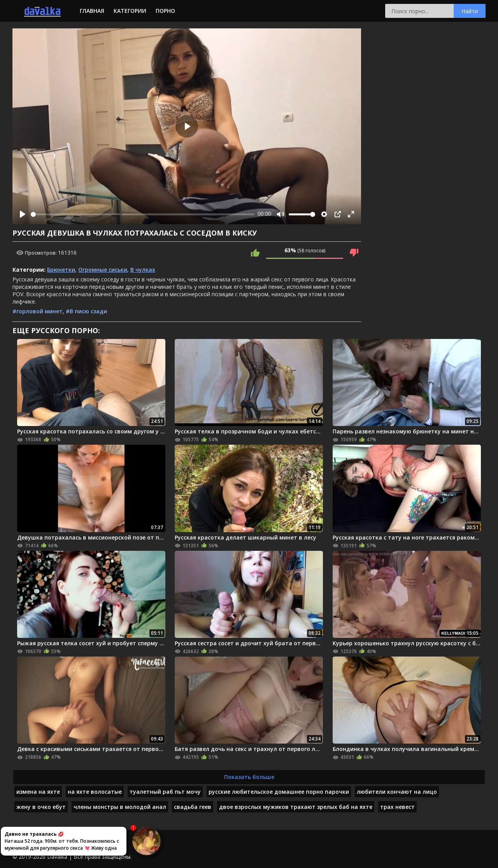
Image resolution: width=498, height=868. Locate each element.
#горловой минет (38, 311)
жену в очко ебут (41, 807)
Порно (165, 11)
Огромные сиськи (103, 270)
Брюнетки (61, 270)
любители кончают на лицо (397, 792)
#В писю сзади (86, 311)
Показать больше (249, 777)
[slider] (143, 214)
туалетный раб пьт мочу (165, 792)
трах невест (397, 807)
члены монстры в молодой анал (120, 807)
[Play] (23, 214)
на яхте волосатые (95, 792)
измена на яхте (38, 792)
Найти (470, 11)
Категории (130, 11)
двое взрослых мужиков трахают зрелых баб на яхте (296, 807)
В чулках (143, 270)
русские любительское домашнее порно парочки (279, 792)
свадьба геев (193, 807)
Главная (92, 11)
